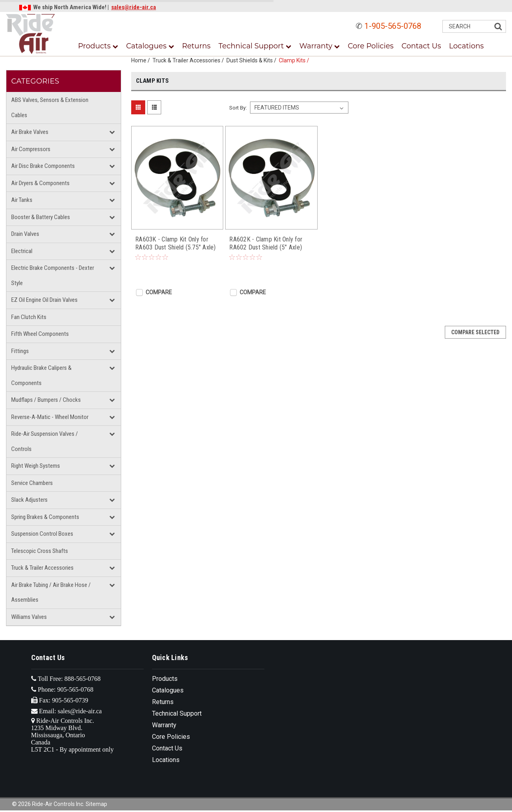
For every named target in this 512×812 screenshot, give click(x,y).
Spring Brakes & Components (45, 517)
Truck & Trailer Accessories (42, 568)
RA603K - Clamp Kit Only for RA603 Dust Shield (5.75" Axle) (176, 243)
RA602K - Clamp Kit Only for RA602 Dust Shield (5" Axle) (266, 243)
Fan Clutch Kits (29, 317)
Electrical (22, 251)
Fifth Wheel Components (40, 334)
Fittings (20, 351)
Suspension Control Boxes (42, 534)
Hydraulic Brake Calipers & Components (41, 375)
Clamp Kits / (295, 60)
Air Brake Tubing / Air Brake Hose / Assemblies (51, 593)
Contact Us (421, 46)
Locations (467, 46)
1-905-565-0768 (393, 26)
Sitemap (96, 804)
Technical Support (255, 46)
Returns (196, 46)
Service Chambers (32, 483)
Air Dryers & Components (40, 183)
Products (98, 46)
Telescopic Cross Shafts (40, 551)
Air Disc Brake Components (43, 166)
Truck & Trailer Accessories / (189, 60)
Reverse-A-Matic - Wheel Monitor (50, 417)
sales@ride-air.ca (134, 7)
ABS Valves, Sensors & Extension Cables (50, 108)
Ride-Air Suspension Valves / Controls (45, 441)
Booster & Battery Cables (41, 217)
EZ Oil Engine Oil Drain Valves (44, 300)
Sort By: (238, 108)
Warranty (319, 46)
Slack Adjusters (29, 500)
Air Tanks (22, 200)
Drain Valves (25, 234)
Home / (142, 60)
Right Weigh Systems (36, 466)
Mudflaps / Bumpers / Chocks (46, 400)
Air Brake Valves (30, 132)
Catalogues (150, 46)
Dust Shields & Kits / (253, 60)
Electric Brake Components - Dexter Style (53, 275)
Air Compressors (31, 149)
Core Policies (370, 46)
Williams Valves (29, 617)
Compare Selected (475, 332)
